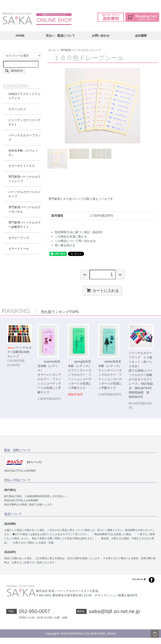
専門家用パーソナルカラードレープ (81, 50)
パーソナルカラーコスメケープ (25, 194)
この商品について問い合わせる (75, 241)
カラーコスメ (17, 109)
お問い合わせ (101, 36)
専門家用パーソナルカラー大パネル (25, 209)
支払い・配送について (60, 36)
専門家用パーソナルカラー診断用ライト (25, 225)
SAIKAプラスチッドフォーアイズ (24, 96)
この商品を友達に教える (71, 236)
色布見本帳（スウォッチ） (23, 153)
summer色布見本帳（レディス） (49, 366)
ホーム (52, 50)
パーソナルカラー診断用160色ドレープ (19, 352)
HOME (20, 36)
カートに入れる (103, 290)
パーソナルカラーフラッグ (25, 137)
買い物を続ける (65, 245)
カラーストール (19, 249)
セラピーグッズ (19, 238)
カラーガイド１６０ (22, 166)
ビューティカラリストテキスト (25, 122)
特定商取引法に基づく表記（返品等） (80, 232)
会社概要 (141, 36)
